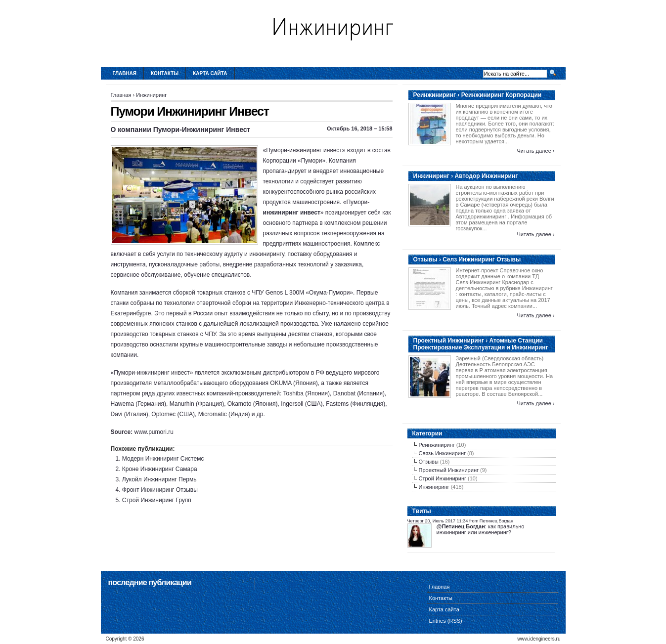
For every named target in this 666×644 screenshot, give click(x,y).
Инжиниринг (151, 95)
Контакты (165, 73)
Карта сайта (210, 73)
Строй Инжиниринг (443, 478)
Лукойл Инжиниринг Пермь (159, 479)
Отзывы (429, 462)
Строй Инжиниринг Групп (157, 500)
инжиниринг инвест (292, 213)
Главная (125, 73)
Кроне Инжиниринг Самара (160, 469)
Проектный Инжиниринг (449, 470)
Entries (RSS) (446, 621)
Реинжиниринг (437, 445)
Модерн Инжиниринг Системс (163, 459)
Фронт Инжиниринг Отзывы (160, 490)
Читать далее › (535, 151)
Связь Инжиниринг (443, 453)
